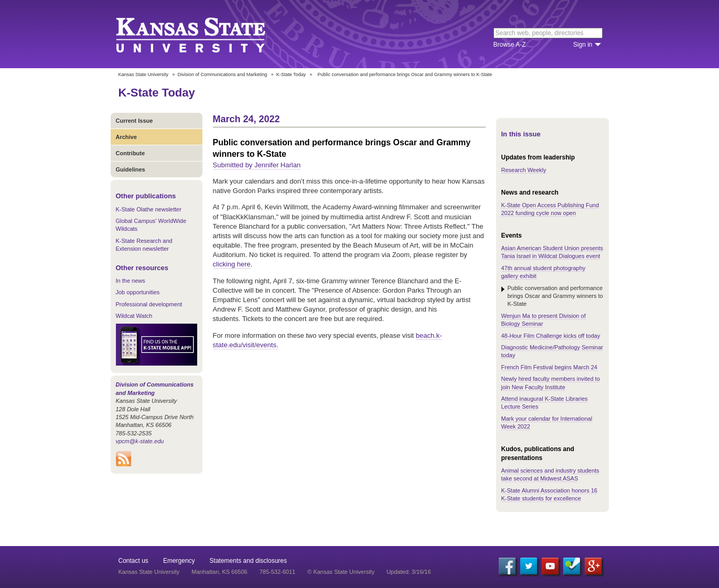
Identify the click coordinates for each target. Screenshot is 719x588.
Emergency (179, 561)
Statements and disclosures (248, 561)
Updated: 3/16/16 (409, 572)
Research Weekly (524, 170)
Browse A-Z (510, 45)
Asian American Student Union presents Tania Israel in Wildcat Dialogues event (552, 252)
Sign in (583, 45)
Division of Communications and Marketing (223, 74)
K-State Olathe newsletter (149, 209)
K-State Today (291, 74)
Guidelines (131, 169)
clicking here (232, 264)
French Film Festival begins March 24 (549, 367)
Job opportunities (138, 292)
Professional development (149, 304)
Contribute (131, 153)
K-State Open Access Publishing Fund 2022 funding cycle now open (550, 209)
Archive (126, 137)
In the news (131, 281)
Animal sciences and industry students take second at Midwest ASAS (550, 474)
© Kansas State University (341, 572)
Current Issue (135, 121)
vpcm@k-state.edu (140, 441)
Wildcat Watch (134, 316)
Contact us (133, 561)
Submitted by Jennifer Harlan (257, 165)
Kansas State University (204, 34)
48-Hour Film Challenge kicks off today (551, 336)
